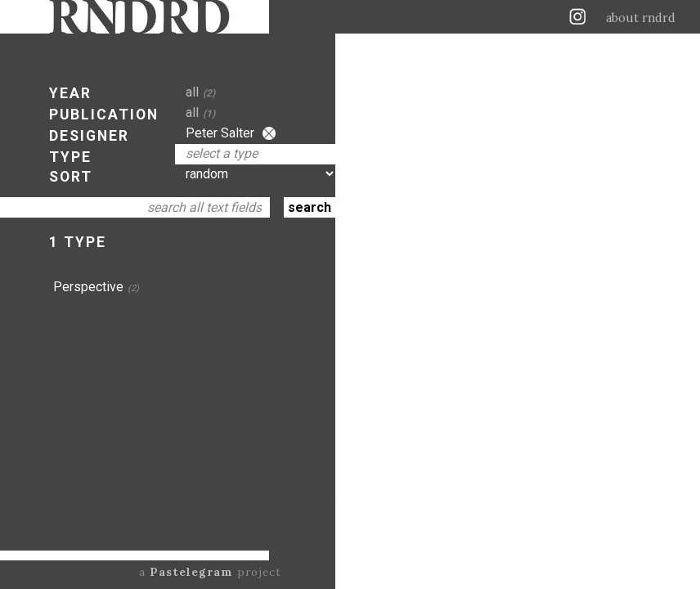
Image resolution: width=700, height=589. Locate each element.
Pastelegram (191, 572)
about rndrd (641, 18)
